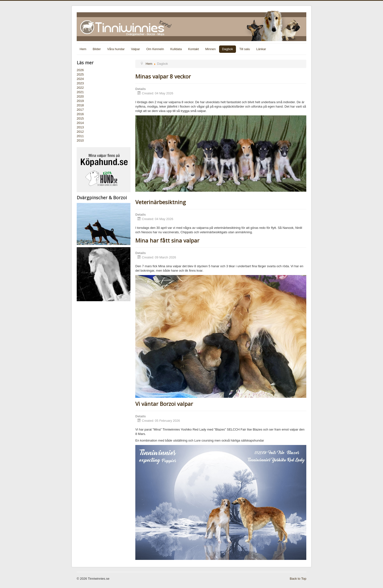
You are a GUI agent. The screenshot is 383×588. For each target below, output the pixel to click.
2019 (80, 101)
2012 (80, 132)
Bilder (97, 49)
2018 (80, 105)
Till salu (245, 49)
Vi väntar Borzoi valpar (164, 404)
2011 (80, 136)
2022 (80, 88)
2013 (80, 127)
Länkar (261, 49)
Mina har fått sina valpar (167, 240)
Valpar (135, 49)
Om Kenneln (155, 49)
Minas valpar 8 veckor (163, 76)
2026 (80, 70)
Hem (83, 49)
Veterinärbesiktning (161, 202)
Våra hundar (116, 49)
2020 (80, 96)
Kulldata (176, 49)
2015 (80, 118)
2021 (80, 92)
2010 (80, 140)
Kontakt (193, 49)
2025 (80, 74)
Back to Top (298, 579)
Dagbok (228, 49)
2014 (80, 123)
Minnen (210, 49)
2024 (80, 79)
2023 (80, 83)
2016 (80, 114)
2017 (80, 110)
